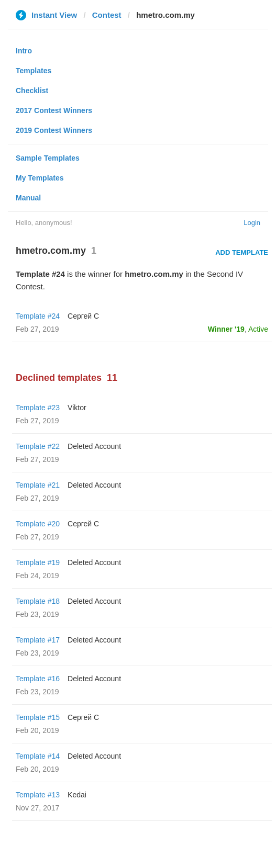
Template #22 (38, 446)
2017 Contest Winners (54, 110)
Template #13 (38, 795)
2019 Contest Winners (54, 130)
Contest (107, 15)
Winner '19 (226, 329)
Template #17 (38, 640)
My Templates (40, 178)
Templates (34, 71)
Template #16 (38, 679)
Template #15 (38, 717)
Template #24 (38, 316)
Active (258, 329)
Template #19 (38, 562)
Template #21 (38, 485)
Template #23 (38, 408)
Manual (28, 198)
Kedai (77, 795)
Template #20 (38, 524)
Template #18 (38, 601)
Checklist (32, 91)
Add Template (242, 252)
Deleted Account (94, 446)
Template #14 (38, 756)
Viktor (77, 408)
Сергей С (83, 316)
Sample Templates (48, 158)
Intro (24, 51)
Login (252, 223)
